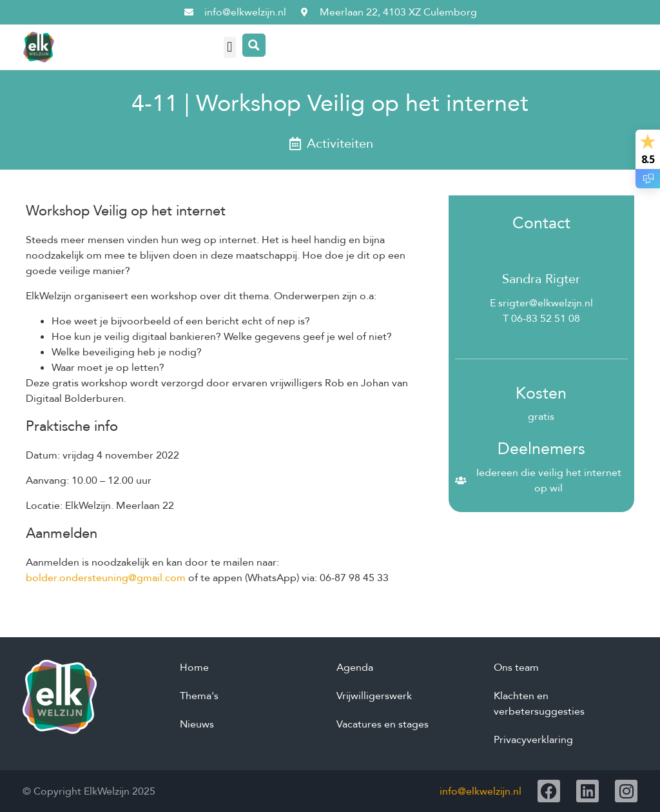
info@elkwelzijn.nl (480, 791)
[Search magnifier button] (254, 45)
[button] (230, 47)
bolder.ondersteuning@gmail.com (106, 578)
